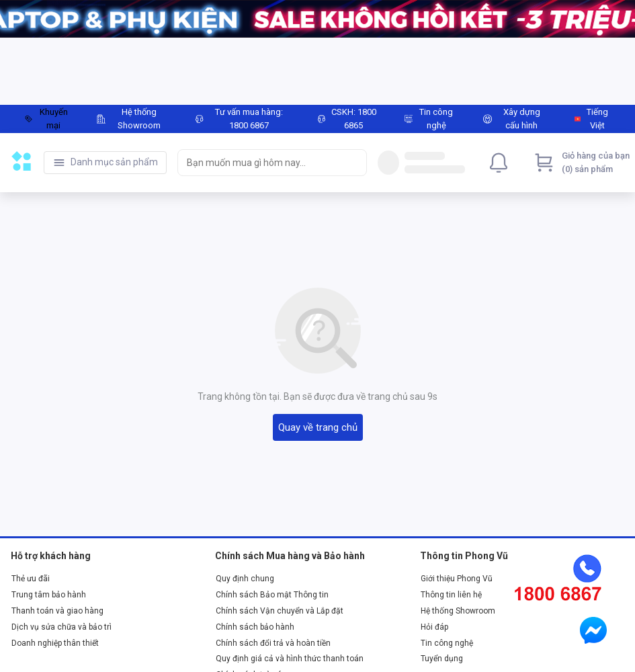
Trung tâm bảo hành (49, 595)
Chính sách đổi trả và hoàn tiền (273, 643)
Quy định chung (245, 579)
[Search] (353, 163)
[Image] (317, 19)
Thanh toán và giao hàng (57, 611)
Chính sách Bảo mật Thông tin (272, 595)
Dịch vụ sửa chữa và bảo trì (61, 627)
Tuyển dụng (442, 659)
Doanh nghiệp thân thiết (55, 643)
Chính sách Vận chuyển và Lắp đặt (280, 611)
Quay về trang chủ (318, 427)
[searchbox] (260, 163)
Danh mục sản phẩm (114, 162)
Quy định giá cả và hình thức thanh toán (290, 659)
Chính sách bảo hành (255, 627)
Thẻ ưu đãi (31, 579)
